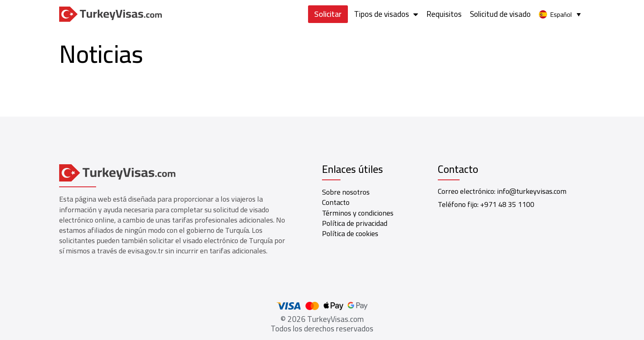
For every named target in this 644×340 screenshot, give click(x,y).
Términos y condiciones (358, 213)
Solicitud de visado (500, 14)
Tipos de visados (386, 14)
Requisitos (444, 14)
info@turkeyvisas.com (532, 191)
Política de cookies (350, 233)
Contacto (336, 202)
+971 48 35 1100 (507, 204)
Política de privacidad (355, 223)
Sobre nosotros (346, 192)
